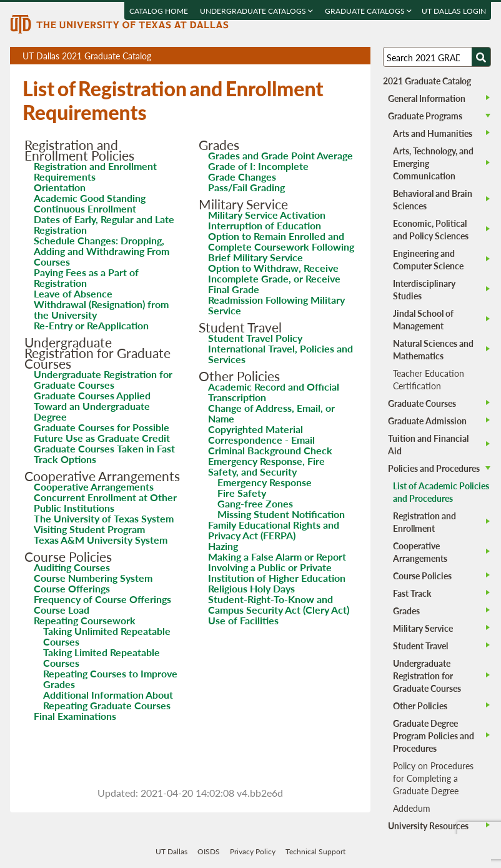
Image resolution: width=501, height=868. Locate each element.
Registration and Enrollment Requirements (95, 171)
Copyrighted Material (255, 429)
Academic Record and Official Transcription (274, 392)
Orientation (60, 187)
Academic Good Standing (90, 198)
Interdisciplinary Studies (424, 289)
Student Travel (420, 646)
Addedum (412, 808)
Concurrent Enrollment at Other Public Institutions (105, 502)
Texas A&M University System (101, 540)
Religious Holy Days (251, 588)
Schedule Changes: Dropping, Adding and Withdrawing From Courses (102, 251)
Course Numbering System (93, 578)
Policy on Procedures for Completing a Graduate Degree (433, 778)
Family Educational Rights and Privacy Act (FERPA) (274, 530)
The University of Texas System (104, 518)
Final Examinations (75, 716)
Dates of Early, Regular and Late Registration (104, 224)
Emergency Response (265, 482)
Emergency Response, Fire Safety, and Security (266, 466)
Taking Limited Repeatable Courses (102, 657)
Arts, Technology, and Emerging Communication (433, 163)
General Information (427, 98)
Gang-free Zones (255, 503)
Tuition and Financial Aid (428, 444)
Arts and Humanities (433, 133)
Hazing (223, 546)
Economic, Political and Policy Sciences (431, 229)
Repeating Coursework (85, 620)
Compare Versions (359, 56)
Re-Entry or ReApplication (91, 325)
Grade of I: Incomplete (258, 166)
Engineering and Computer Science (428, 259)
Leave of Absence (73, 293)
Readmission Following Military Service (276, 305)
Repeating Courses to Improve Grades (110, 679)
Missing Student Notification (281, 514)
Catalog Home (159, 11)
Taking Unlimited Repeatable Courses (107, 636)
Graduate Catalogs (368, 11)
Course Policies (422, 576)
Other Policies (420, 706)
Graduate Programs (425, 116)
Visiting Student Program (89, 529)
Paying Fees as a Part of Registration (86, 277)
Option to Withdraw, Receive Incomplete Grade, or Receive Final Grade (274, 278)
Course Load (62, 610)
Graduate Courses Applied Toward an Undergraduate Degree (92, 406)
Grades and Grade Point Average (280, 155)
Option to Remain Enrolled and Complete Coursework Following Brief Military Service (281, 247)
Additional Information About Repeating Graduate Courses (108, 700)
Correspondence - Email (261, 440)
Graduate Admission (427, 421)
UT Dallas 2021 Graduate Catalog (196, 57)
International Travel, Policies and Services (280, 354)
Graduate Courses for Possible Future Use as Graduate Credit (102, 432)
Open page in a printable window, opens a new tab (345, 56)
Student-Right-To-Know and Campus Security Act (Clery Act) (279, 604)
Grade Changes (242, 177)
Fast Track (412, 593)
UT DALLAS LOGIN (454, 11)
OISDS (209, 851)
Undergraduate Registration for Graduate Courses (103, 379)
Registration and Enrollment (424, 522)
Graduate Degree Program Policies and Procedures (434, 736)
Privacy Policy (253, 851)
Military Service (423, 628)
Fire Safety (242, 493)
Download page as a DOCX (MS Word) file (330, 56)
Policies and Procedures (434, 468)
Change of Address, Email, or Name (271, 413)
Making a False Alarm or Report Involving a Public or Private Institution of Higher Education (277, 567)
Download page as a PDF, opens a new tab (316, 56)
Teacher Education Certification (429, 379)
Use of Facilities (243, 620)
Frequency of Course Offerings (102, 599)
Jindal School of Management (423, 319)
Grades (406, 611)
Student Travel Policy (255, 338)
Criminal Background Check (270, 450)
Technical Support (315, 851)
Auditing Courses (72, 567)
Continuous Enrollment (85, 208)
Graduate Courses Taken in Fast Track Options (104, 454)
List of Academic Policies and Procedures (441, 492)
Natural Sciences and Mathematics (433, 349)
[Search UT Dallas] (437, 57)
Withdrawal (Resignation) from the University (101, 309)
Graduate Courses (422, 403)
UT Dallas (171, 851)
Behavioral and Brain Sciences (433, 199)
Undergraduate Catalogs (256, 11)
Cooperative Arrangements (94, 486)
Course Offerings (72, 588)
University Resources (428, 826)
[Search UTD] (481, 57)
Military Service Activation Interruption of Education (267, 220)
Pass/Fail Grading (246, 187)
